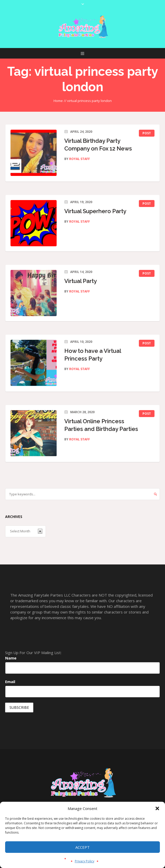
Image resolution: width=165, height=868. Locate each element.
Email (10, 682)
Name (11, 658)
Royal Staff (80, 159)
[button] (157, 808)
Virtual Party (81, 281)
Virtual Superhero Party (95, 211)
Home (58, 101)
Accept (82, 847)
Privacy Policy (85, 861)
